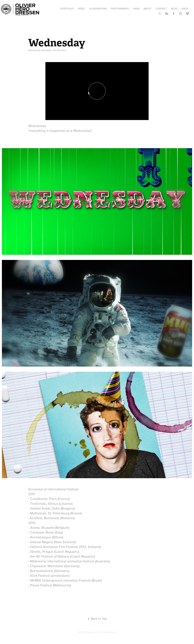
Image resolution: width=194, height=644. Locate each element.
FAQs (136, 9)
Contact (161, 9)
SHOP (185, 9)
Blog (174, 9)
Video (81, 9)
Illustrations (98, 9)
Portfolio (67, 9)
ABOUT (147, 9)
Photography (120, 9)
